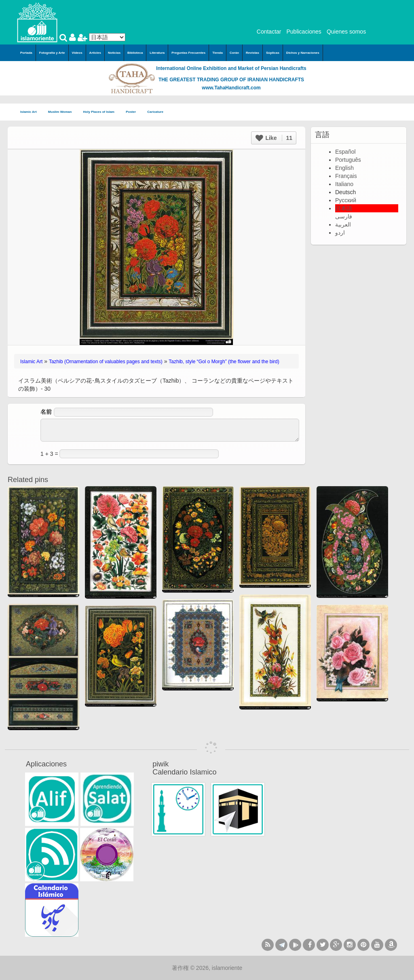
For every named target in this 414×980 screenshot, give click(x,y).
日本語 (344, 208)
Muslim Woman (62, 112)
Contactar (269, 32)
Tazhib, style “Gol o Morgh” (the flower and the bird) (224, 362)
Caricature (155, 112)
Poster (133, 112)
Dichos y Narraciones (303, 53)
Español (345, 152)
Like (274, 138)
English (344, 168)
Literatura (157, 53)
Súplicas (273, 53)
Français (346, 176)
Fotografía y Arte (52, 53)
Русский (346, 200)
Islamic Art (31, 112)
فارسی (344, 216)
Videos (77, 53)
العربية (343, 224)
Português (348, 160)
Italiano (344, 184)
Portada (26, 53)
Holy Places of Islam (101, 112)
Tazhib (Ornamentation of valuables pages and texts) (106, 362)
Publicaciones (304, 32)
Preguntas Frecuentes (188, 53)
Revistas (252, 53)
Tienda (218, 53)
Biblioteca (135, 53)
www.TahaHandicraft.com (231, 88)
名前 (46, 412)
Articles (95, 53)
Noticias (114, 53)
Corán (234, 53)
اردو (340, 233)
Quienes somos (346, 32)
